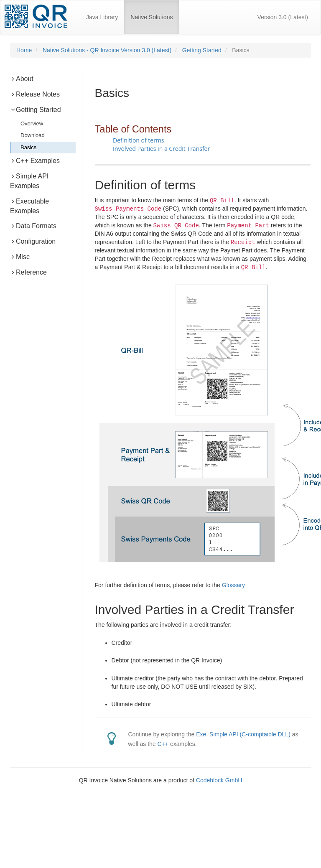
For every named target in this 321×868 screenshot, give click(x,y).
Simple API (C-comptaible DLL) (250, 734)
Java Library (102, 17)
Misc (20, 257)
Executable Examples (29, 206)
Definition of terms (139, 140)
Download (33, 135)
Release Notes (35, 94)
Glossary (233, 585)
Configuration (33, 241)
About (22, 79)
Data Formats (33, 226)
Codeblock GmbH (219, 780)
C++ (163, 744)
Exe (201, 734)
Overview (32, 123)
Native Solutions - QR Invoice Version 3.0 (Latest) (107, 50)
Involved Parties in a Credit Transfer (161, 149)
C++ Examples (35, 161)
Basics (28, 147)
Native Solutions (155, 13)
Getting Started (202, 50)
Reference (28, 272)
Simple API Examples (29, 181)
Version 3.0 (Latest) (283, 17)
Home (24, 50)
